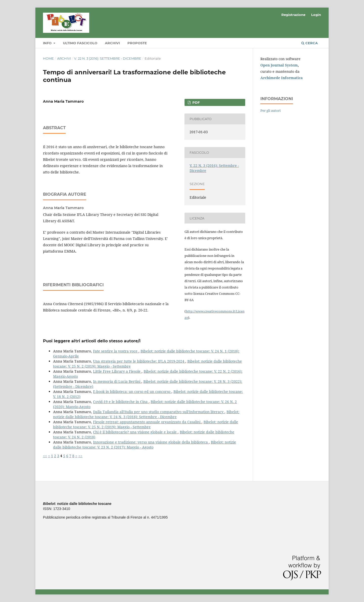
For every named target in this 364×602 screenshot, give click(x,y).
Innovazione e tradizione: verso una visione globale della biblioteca (151, 442)
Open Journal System (279, 65)
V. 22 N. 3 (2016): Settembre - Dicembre (108, 58)
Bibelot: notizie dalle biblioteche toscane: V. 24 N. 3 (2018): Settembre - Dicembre (146, 414)
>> (80, 456)
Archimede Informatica (281, 78)
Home (48, 58)
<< (45, 456)
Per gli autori (270, 110)
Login (316, 15)
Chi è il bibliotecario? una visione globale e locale (135, 432)
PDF (196, 102)
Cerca (310, 43)
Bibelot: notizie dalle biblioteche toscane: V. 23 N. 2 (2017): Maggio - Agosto (145, 445)
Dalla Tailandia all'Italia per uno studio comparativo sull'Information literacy (159, 412)
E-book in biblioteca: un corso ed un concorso (132, 392)
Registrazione (293, 15)
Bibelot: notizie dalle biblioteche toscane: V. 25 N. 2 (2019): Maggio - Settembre (146, 424)
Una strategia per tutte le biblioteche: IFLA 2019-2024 (139, 361)
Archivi (112, 43)
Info (48, 43)
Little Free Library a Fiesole (117, 371)
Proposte (137, 43)
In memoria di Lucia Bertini (117, 381)
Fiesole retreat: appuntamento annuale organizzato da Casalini (147, 422)
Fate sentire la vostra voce (116, 351)
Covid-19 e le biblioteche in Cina (121, 402)
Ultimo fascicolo (80, 43)
